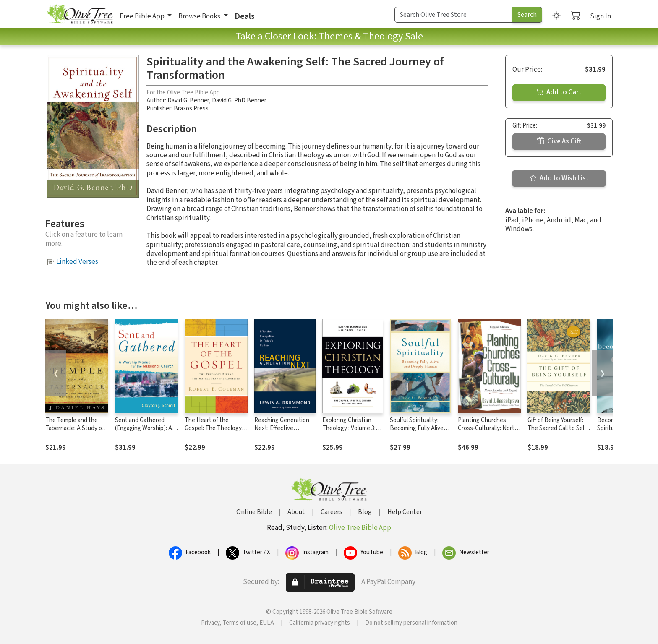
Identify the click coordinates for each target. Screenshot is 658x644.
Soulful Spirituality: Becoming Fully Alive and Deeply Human (417, 428)
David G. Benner (188, 100)
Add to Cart (559, 92)
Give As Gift (559, 141)
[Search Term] (454, 15)
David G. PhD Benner (239, 100)
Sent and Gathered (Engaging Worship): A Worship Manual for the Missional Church (145, 432)
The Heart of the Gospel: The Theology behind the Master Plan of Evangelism (215, 432)
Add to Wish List (559, 178)
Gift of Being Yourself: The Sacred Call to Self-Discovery (558, 428)
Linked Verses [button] (77, 262)
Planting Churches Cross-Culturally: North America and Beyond (488, 428)
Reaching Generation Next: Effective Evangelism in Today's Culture (283, 432)
